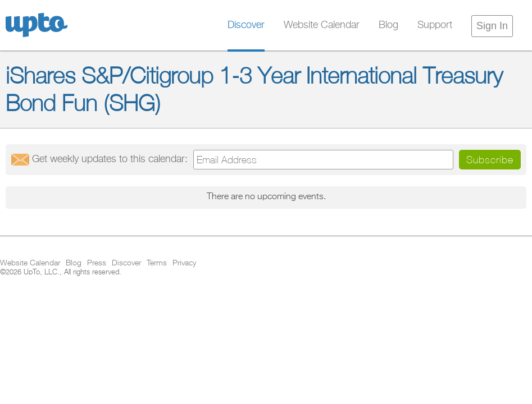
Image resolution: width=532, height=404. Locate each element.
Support (435, 25)
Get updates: (110, 159)
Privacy (184, 263)
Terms (157, 263)
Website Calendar (322, 25)
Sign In (492, 26)
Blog (388, 25)
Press (97, 263)
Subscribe (490, 160)
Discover (246, 25)
